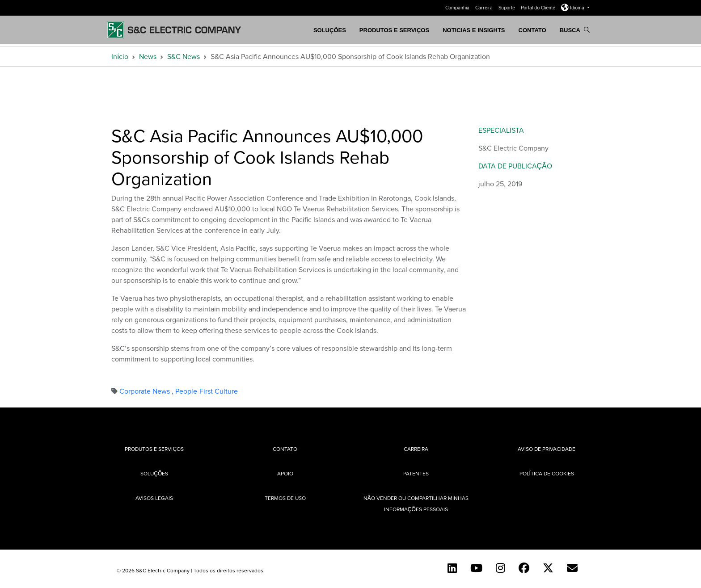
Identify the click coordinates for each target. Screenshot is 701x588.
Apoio (285, 473)
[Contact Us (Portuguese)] (572, 568)
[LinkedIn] (452, 568)
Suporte (507, 8)
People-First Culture (207, 391)
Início (120, 56)
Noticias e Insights (474, 30)
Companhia (458, 8)
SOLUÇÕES (330, 30)
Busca (575, 30)
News (148, 56)
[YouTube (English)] (476, 568)
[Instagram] (500, 568)
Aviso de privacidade (547, 449)
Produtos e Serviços (394, 30)
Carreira (485, 8)
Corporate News (147, 391)
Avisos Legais (154, 498)
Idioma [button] (573, 8)
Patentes (416, 473)
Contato (532, 30)
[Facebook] (524, 568)
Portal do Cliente (539, 8)
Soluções (154, 473)
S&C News (184, 56)
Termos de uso (285, 498)
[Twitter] (548, 568)
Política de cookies (547, 473)
